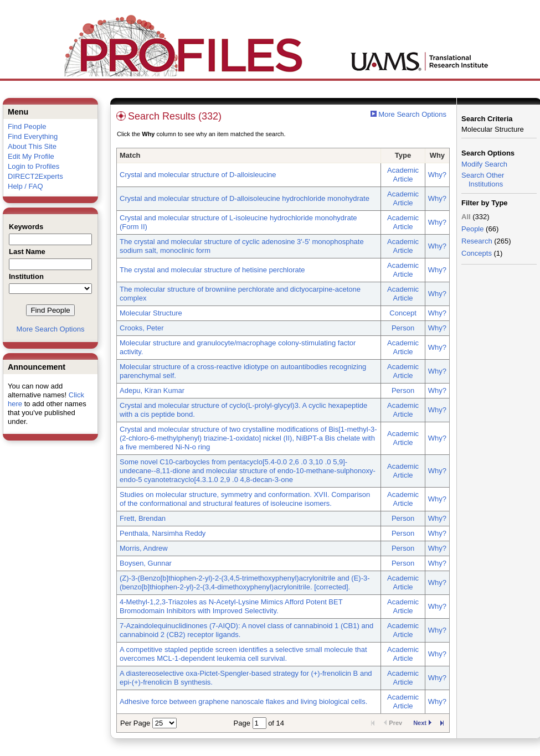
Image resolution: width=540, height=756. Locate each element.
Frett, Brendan (143, 518)
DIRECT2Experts (35, 176)
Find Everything (33, 136)
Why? (437, 175)
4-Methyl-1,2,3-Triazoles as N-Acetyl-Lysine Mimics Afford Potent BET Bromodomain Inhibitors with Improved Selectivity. (231, 606)
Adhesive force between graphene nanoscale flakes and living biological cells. (243, 701)
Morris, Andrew (144, 548)
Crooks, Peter (142, 328)
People (472, 229)
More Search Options (51, 329)
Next (422, 723)
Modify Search (484, 164)
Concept (403, 313)
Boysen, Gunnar (146, 563)
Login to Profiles (34, 166)
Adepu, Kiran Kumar (152, 390)
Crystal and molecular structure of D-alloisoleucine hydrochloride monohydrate (245, 198)
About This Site (32, 146)
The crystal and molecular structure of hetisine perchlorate (212, 270)
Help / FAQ (25, 186)
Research (477, 241)
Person (403, 328)
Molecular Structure (151, 313)
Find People (27, 126)
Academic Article (403, 175)
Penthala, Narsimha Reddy (163, 533)
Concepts (477, 253)
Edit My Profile (31, 156)
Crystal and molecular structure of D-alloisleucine (198, 175)
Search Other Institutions (483, 180)
